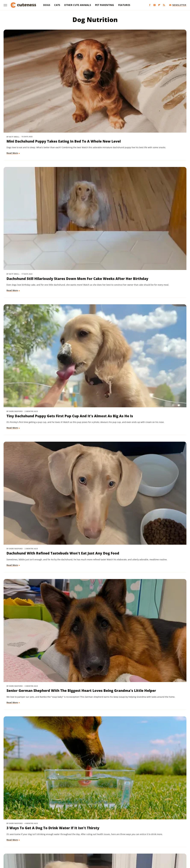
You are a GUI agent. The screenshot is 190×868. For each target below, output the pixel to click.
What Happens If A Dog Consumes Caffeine (27, 580)
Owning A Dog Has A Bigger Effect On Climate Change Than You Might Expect (31, 415)
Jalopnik (162, 837)
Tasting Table (132, 842)
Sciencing (86, 842)
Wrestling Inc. (106, 846)
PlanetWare (73, 842)
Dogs (47, 5)
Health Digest (112, 837)
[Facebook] (150, 5)
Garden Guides (78, 837)
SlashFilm (98, 842)
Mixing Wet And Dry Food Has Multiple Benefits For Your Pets (154, 499)
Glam (90, 837)
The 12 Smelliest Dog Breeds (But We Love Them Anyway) (32, 663)
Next (101, 795)
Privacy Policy (100, 820)
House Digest (128, 837)
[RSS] (164, 5)
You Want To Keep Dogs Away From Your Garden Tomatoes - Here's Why (28, 752)
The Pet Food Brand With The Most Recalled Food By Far (157, 412)
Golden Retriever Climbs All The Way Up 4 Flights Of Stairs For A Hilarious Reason (32, 247)
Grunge (99, 837)
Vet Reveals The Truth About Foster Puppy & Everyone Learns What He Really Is (94, 247)
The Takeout (175, 842)
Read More (13, 101)
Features (124, 5)
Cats (57, 5)
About (83, 820)
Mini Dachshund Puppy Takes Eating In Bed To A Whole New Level (32, 75)
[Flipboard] (159, 5)
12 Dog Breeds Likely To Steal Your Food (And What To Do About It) (157, 582)
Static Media (79, 826)
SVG (120, 842)
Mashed (13, 842)
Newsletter (178, 5)
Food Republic (60, 837)
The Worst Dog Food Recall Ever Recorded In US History (156, 329)
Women (93, 846)
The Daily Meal (148, 842)
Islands (152, 837)
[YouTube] (155, 5)
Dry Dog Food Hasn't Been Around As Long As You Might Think (29, 331)
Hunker (142, 837)
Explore (37, 837)
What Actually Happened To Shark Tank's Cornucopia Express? (156, 666)
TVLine (83, 846)
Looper (172, 837)
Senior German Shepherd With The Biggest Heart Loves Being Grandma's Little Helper (95, 161)
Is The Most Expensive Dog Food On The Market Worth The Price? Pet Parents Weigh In (95, 668)
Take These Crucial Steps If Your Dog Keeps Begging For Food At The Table (156, 247)
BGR (14, 837)
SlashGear (111, 842)
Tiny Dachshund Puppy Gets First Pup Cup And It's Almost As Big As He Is (157, 75)
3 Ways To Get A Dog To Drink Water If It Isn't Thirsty (157, 156)
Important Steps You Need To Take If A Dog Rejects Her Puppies (94, 331)
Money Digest (26, 842)
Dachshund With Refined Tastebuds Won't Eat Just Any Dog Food (29, 159)
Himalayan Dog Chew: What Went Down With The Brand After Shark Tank (94, 499)
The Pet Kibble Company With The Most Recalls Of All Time (94, 415)
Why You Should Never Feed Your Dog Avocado (94, 749)
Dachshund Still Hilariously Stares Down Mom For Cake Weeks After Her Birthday (93, 75)
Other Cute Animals (77, 5)
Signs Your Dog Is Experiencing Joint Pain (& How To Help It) (29, 499)
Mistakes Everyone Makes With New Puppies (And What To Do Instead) (155, 752)
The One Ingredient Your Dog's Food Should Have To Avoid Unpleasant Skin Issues (95, 582)
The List (162, 842)
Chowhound (24, 837)
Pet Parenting (105, 5)
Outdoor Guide (57, 842)
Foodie (47, 837)
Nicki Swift (41, 842)
